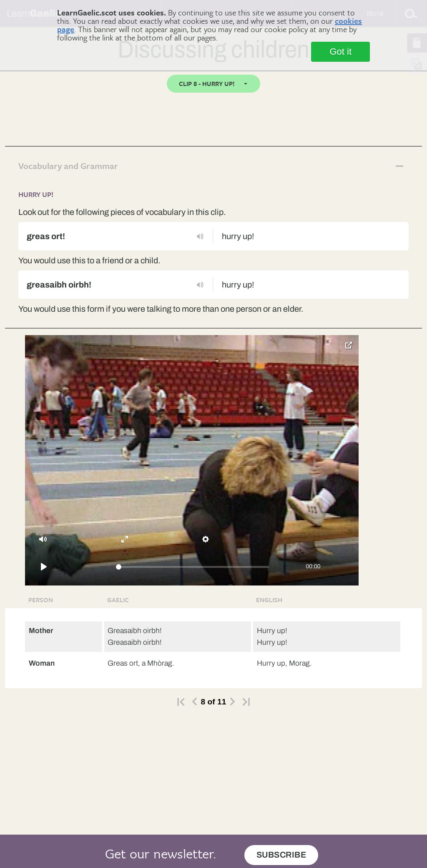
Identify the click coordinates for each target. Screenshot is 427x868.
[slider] (193, 567)
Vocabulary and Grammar (68, 166)
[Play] (44, 567)
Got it (340, 52)
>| (246, 702)
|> (181, 702)
